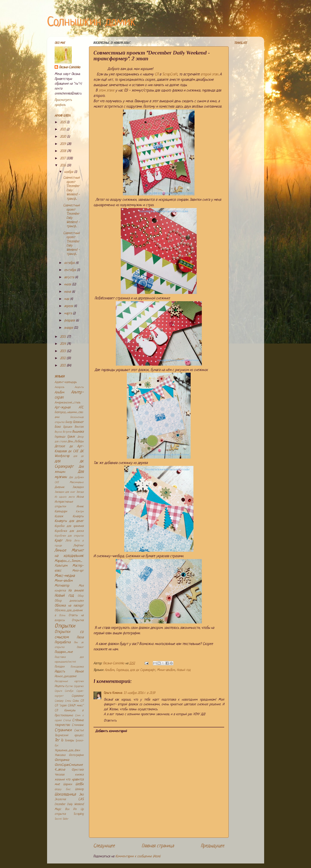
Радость (60, 672)
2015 (63, 337)
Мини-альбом (166, 670)
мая (67, 299)
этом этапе (106, 90)
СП (157, 74)
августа (70, 277)
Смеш (68, 701)
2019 (63, 144)
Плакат (80, 647)
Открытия (78, 620)
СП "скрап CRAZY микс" (69, 706)
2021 (63, 130)
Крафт (59, 541)
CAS (81, 799)
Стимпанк (78, 725)
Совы (76, 701)
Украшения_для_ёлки (67, 750)
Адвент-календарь (66, 382)
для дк (78, 456)
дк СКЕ (73, 451)
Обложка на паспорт (69, 606)
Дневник (60, 487)
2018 (64, 151)
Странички (63, 730)
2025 (63, 122)
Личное (60, 551)
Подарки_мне (64, 652)
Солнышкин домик (91, 22)
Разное (79, 672)
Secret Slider (61, 819)
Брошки (68, 427)
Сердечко (79, 686)
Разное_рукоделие (65, 676)
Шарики (68, 784)
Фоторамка (62, 760)
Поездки (60, 667)
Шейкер (79, 789)
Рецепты (59, 686)
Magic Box (62, 809)
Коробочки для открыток (69, 536)
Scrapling (79, 814)
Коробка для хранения (69, 526)
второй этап (209, 74)
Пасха (80, 638)
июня (68, 292)
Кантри (80, 512)
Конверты (78, 516)
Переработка (63, 642)
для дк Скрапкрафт (142, 670)
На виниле (76, 591)
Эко (81, 795)
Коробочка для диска (69, 531)
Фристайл (78, 770)
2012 (63, 358)
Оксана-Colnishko (70, 68)
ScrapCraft (170, 74)
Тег (57, 740)
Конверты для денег (69, 521)
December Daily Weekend (69, 804)
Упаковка (60, 755)
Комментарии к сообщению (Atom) (138, 857)
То (62, 741)
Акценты (79, 387)
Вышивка (78, 432)
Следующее (104, 846)
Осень (62, 616)
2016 (63, 166)
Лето (68, 541)
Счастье (79, 730)
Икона (80, 497)
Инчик (80, 507)
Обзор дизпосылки (69, 601)
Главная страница (158, 846)
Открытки (65, 626)
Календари (61, 512)
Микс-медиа (65, 576)
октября (70, 263)
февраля (70, 321)
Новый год (184, 670)
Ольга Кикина (113, 693)
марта (68, 314)
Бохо (58, 427)
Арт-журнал (63, 408)
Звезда (80, 492)
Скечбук (69, 691)
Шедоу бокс (63, 789)
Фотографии (76, 755)
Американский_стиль (67, 403)
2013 (63, 351)
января (69, 328)
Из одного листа (64, 497)
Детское (60, 446)
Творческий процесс (69, 735)
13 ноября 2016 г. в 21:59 (139, 693)
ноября (69, 172)
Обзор (81, 596)
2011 (63, 366)
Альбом (110, 670)
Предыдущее (213, 846)
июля (68, 285)
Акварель (59, 387)
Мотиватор (62, 586)
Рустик (69, 686)
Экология (60, 799)
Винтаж (79, 427)
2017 (63, 159)
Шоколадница (65, 794)
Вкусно (58, 432)
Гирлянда (122, 670)
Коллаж (59, 516)
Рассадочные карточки (69, 681)
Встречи (67, 432)
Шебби (80, 784)
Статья (67, 721)
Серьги (58, 691)
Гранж (71, 437)
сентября (70, 270)
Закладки (78, 487)
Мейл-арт (78, 571)
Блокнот (78, 422)
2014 (63, 344)
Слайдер (59, 701)
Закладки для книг (65, 492)
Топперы (69, 741)
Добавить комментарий (111, 731)
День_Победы (76, 442)
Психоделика (77, 667)
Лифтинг (79, 546)
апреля (69, 306)
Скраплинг (78, 696)
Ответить (110, 721)
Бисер (69, 422)
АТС (81, 408)
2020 (64, 137)
